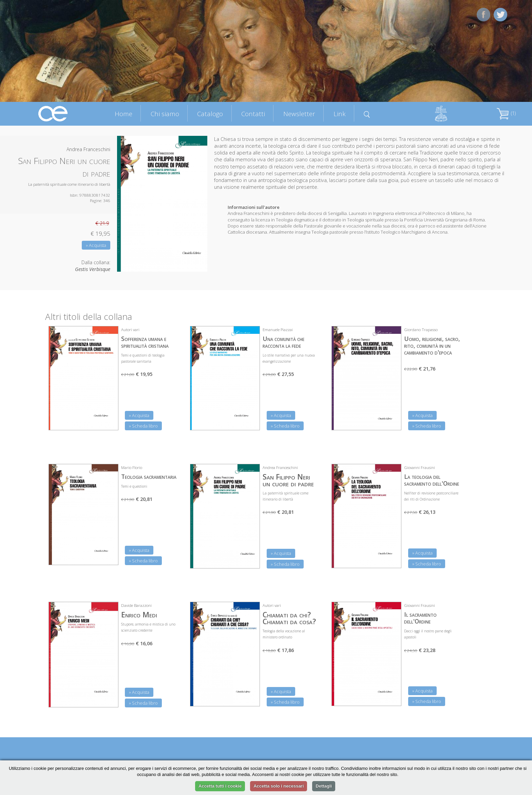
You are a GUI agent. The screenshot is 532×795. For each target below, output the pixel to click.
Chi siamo (165, 114)
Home (123, 114)
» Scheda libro (143, 426)
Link (340, 114)
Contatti (253, 114)
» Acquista (96, 245)
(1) (506, 113)
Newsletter (299, 114)
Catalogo (210, 114)
